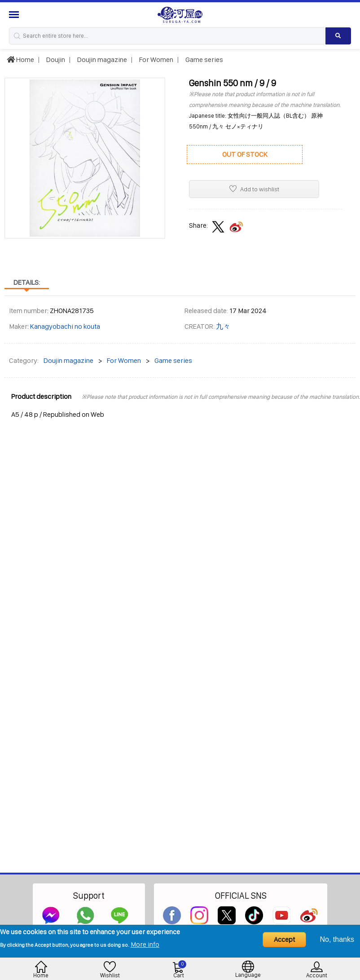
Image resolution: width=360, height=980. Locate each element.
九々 (223, 326)
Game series (204, 60)
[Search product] (338, 36)
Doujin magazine (101, 60)
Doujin (55, 60)
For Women (156, 60)
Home (20, 60)
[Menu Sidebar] (15, 15)
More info (145, 944)
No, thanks (337, 939)
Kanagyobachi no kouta (65, 326)
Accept (284, 939)
